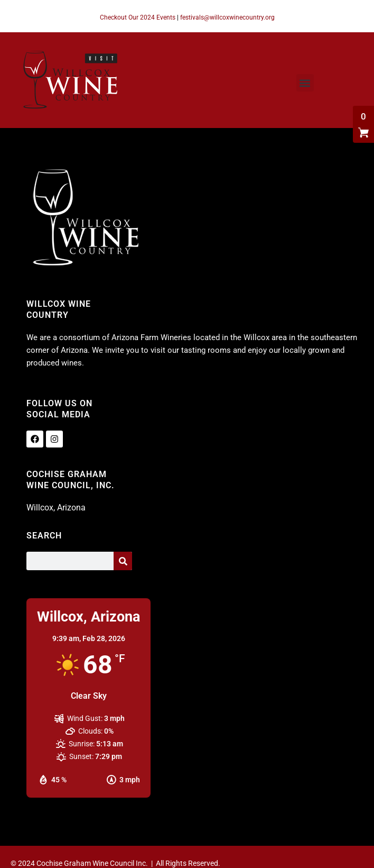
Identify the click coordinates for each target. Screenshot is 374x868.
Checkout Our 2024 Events (138, 17)
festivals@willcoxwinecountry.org (227, 17)
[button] (305, 83)
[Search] (123, 561)
